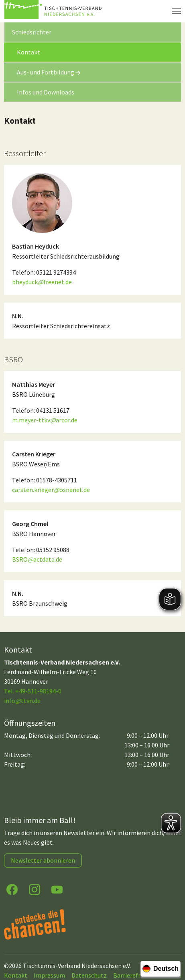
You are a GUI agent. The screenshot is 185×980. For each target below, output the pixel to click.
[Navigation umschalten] (177, 11)
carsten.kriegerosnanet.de (51, 490)
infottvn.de (22, 701)
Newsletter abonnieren (43, 860)
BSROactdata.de (37, 559)
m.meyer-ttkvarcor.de (45, 420)
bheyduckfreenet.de (42, 282)
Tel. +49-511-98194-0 (33, 691)
